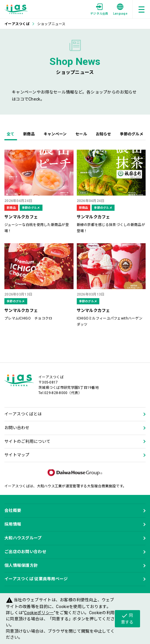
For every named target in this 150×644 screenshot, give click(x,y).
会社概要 (13, 510)
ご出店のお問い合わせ (25, 552)
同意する (127, 618)
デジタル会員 (99, 9)
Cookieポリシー (39, 613)
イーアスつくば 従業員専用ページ (36, 579)
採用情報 (13, 524)
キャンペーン (55, 134)
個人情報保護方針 (21, 565)
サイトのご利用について (27, 441)
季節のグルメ (132, 134)
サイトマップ (17, 455)
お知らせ (104, 134)
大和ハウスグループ (23, 538)
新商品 (29, 134)
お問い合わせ (17, 428)
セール (81, 134)
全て (11, 134)
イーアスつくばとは (23, 414)
